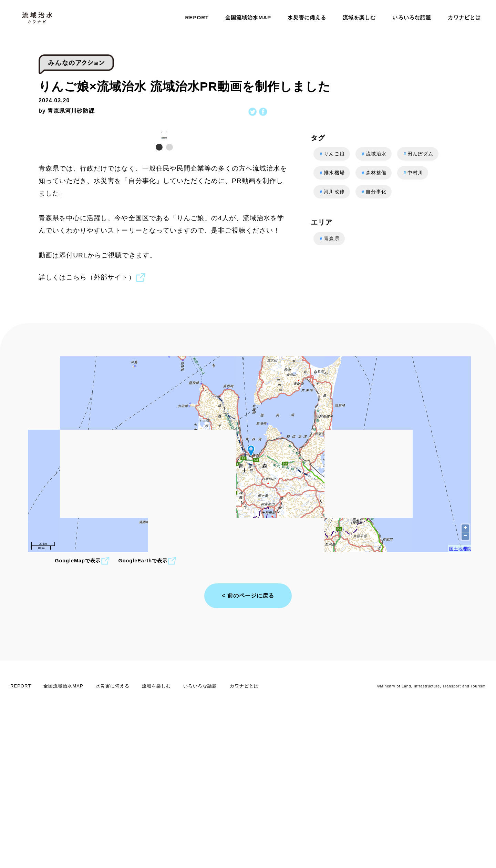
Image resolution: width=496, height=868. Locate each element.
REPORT (197, 17)
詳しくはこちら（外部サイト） (92, 428)
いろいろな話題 (412, 17)
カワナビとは (464, 17)
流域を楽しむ (359, 17)
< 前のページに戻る (248, 746)
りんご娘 (332, 154)
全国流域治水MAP (248, 17)
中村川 (413, 173)
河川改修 (332, 192)
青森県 (329, 239)
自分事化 (374, 192)
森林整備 (374, 173)
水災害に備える (307, 17)
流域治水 (374, 154)
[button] (285, 204)
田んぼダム (418, 154)
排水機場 (332, 173)
